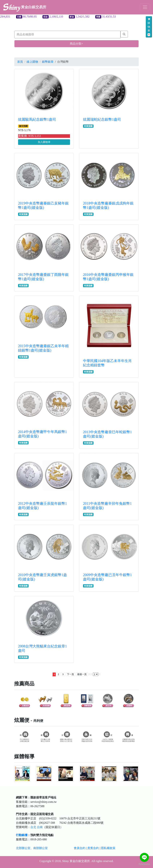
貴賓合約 (93, 848)
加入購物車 (44, 142)
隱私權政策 (108, 848)
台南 (40, 827)
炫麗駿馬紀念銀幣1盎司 (37, 119)
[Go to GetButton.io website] (144, 864)
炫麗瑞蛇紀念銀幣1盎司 (102, 119)
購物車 (149, 27)
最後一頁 (82, 674)
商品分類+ (76, 44)
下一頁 (70, 674)
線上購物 (32, 62)
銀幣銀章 (48, 62)
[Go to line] (144, 857)
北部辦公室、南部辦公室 (32, 848)
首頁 (20, 62)
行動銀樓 (22, 835)
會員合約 (80, 848)
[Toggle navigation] (145, 7)
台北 (33, 827)
